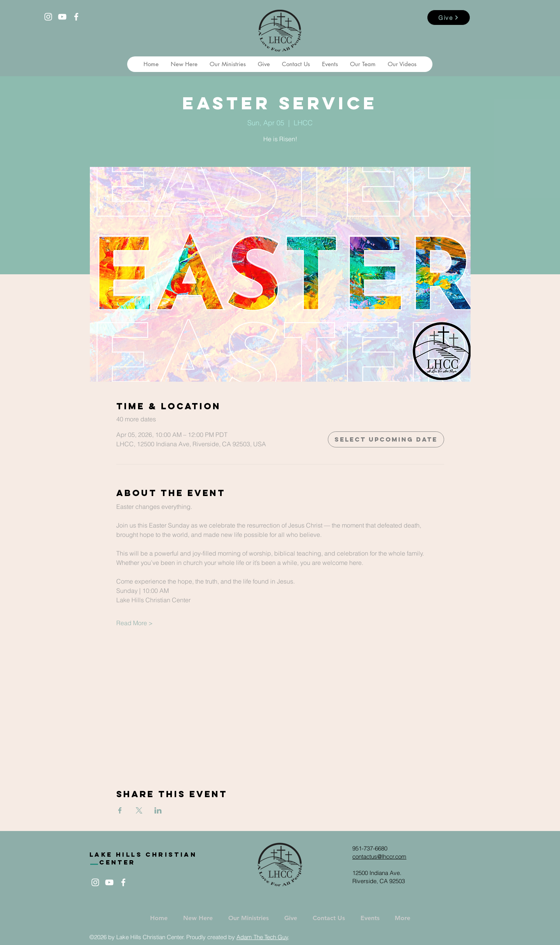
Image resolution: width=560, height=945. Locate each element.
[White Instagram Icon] (48, 17)
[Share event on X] (139, 810)
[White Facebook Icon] (76, 17)
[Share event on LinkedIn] (158, 810)
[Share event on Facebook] (120, 810)
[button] (184, 64)
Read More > (135, 623)
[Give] (449, 18)
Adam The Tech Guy (262, 937)
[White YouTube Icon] (62, 17)
